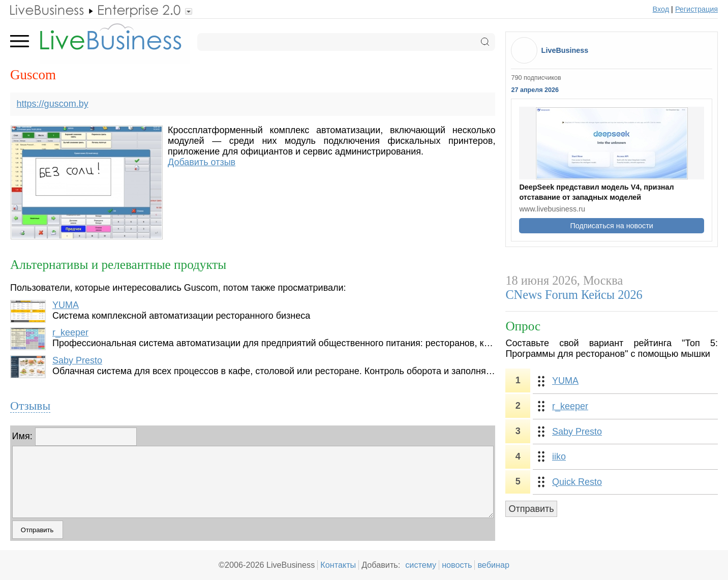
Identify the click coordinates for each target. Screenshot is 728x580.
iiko (559, 456)
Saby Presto (77, 360)
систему (421, 565)
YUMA (66, 305)
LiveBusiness (565, 50)
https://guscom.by (53, 104)
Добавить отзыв (202, 162)
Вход (661, 9)
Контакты (338, 565)
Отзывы (30, 406)
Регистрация (696, 9)
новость (457, 565)
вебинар (493, 565)
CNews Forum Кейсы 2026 (574, 295)
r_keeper (70, 332)
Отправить (531, 509)
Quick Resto (577, 482)
